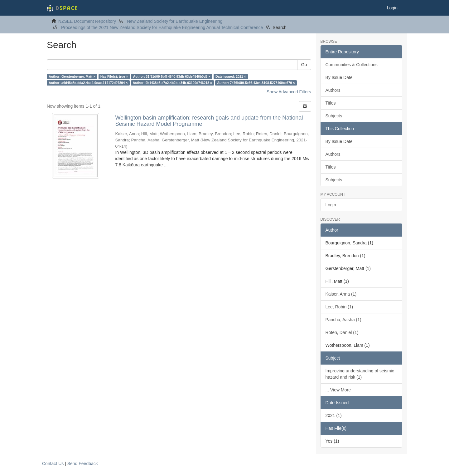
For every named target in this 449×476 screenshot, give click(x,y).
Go (304, 65)
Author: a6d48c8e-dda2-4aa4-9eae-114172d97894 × (88, 83)
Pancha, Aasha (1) (343, 320)
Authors (333, 90)
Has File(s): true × (114, 76)
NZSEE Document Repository (87, 21)
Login (331, 205)
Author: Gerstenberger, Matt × (72, 76)
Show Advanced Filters (289, 92)
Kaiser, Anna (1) (341, 294)
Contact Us (53, 464)
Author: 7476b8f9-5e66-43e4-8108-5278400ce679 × (256, 83)
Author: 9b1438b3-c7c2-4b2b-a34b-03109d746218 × (172, 83)
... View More (338, 390)
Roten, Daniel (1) (342, 332)
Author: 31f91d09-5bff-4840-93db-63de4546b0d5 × (172, 76)
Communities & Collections (352, 65)
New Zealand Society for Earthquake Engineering (175, 21)
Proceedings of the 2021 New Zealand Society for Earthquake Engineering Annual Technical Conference (162, 27)
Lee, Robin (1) (339, 307)
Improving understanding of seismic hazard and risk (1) (360, 374)
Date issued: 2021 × (231, 76)
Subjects (334, 116)
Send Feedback (83, 464)
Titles (331, 103)
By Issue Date (339, 77)
